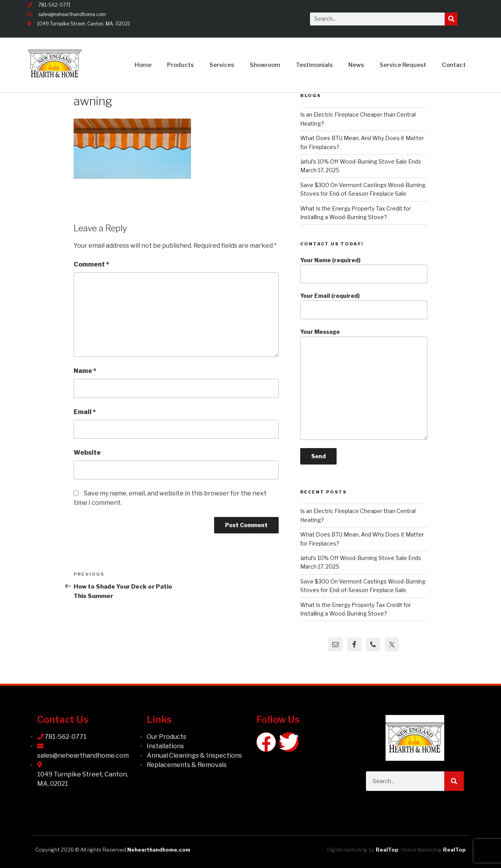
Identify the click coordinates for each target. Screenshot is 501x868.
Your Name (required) (364, 270)
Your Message (364, 384)
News (356, 65)
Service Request (403, 65)
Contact (454, 65)
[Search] (451, 19)
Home (143, 65)
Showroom (265, 65)
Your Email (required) (364, 306)
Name (85, 371)
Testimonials (314, 65)
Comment (91, 264)
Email (85, 412)
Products (180, 65)
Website (87, 453)
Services (222, 65)
